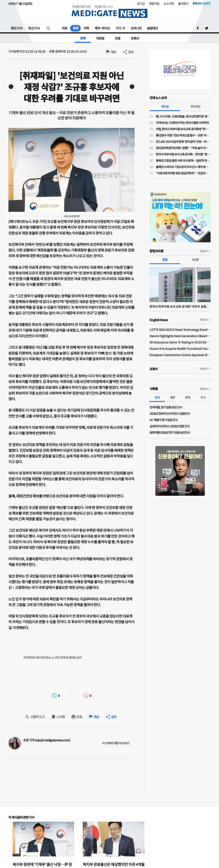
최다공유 (195, 106)
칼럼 (165, 260)
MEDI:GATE (202, 3)
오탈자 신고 (38, 717)
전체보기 (204, 251)
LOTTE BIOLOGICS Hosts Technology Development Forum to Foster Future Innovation (180, 330)
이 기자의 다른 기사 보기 (116, 743)
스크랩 (61, 717)
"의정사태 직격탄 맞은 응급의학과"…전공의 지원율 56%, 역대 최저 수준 (183, 173)
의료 (64, 28)
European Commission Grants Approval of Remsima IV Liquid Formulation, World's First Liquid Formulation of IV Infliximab (180, 355)
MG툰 (195, 260)
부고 (203, 397)
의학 (86, 28)
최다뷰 (165, 106)
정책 (75, 28)
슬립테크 (152, 28)
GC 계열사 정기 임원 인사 (164, 420)
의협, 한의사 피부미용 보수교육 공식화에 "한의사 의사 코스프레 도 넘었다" (183, 129)
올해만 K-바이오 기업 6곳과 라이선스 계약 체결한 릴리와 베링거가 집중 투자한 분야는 (183, 167)
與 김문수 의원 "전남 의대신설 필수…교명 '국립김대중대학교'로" (183, 135)
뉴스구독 (169, 4)
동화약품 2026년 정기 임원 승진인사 (170, 432)
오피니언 (136, 28)
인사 (157, 397)
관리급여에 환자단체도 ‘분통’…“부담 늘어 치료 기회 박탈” (183, 148)
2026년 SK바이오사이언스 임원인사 (170, 413)
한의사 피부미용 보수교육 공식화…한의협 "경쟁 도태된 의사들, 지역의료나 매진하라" (183, 154)
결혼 (172, 397)
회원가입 (154, 4)
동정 (188, 397)
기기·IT (120, 28)
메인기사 (17, 28)
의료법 (100, 38)
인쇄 (79, 717)
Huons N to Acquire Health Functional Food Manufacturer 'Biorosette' (180, 349)
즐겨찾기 (183, 4)
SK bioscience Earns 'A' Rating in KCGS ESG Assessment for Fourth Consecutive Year (180, 342)
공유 (131, 52)
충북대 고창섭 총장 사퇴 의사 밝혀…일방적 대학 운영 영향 (183, 160)
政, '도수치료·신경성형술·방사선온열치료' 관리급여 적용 (183, 116)
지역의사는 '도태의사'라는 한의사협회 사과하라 (182, 123)
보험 (118, 38)
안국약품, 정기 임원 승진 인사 (166, 407)
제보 (114, 52)
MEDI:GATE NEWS (109, 12)
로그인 (141, 4)
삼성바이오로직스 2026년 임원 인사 (170, 426)
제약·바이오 (102, 28)
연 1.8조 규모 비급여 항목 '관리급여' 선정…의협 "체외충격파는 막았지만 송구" (183, 142)
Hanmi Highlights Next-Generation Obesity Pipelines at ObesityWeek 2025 (180, 336)
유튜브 (135, 38)
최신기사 (34, 28)
